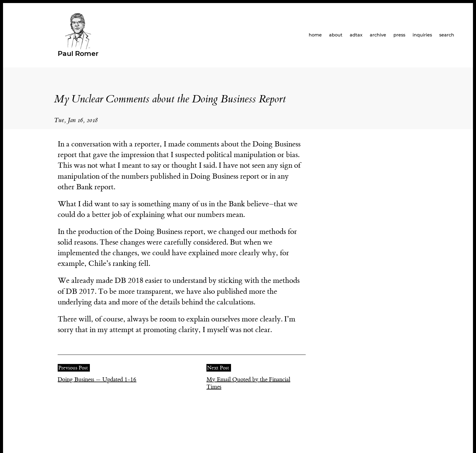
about (336, 35)
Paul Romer (78, 53)
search (447, 35)
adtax (356, 35)
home (315, 35)
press (399, 35)
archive (378, 35)
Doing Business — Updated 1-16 (97, 379)
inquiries (422, 35)
